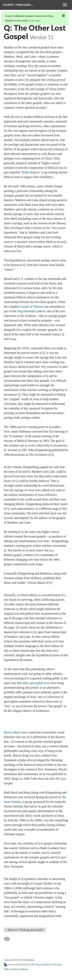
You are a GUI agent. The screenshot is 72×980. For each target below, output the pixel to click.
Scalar (24, 964)
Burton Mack (12, 732)
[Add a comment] (9, 939)
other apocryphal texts (36, 683)
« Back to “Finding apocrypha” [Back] (25, 930)
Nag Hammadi (26, 311)
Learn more (35, 21)
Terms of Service (44, 964)
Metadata (29, 960)
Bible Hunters (31, 172)
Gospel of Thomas (32, 307)
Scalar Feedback (20, 969)
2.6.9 (31, 964)
